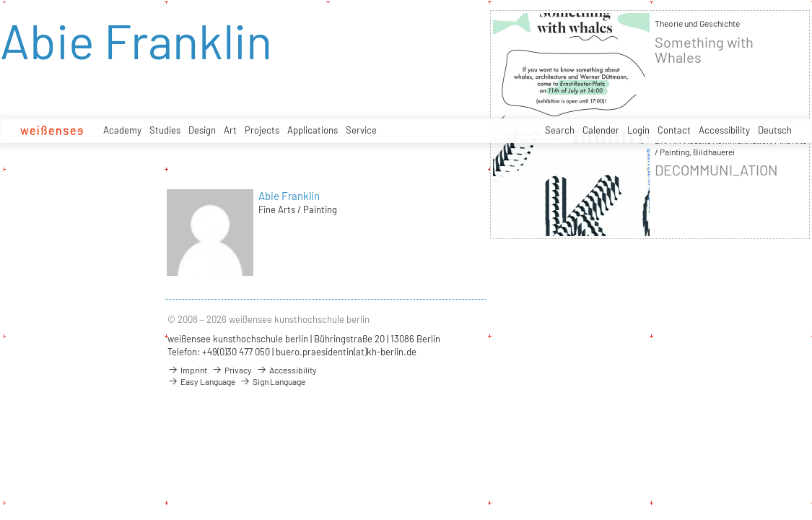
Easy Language (201, 381)
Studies (165, 130)
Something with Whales (704, 50)
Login (638, 130)
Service (361, 130)
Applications (313, 130)
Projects (262, 130)
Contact (674, 130)
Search (560, 130)
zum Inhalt (0, 0)
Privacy (232, 370)
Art (230, 130)
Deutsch (775, 130)
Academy (122, 130)
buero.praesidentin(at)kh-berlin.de (346, 352)
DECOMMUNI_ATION (716, 170)
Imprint (187, 370)
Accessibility (724, 130)
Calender (601, 130)
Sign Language (272, 381)
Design (202, 130)
